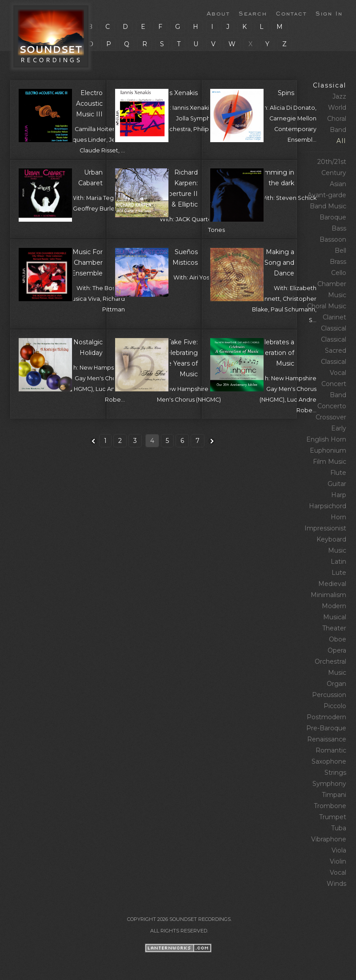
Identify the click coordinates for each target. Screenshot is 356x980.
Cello (339, 273)
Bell (340, 251)
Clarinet (334, 317)
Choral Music (327, 306)
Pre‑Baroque (326, 728)
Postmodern (326, 717)
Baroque (333, 217)
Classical (330, 85)
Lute (339, 573)
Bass (339, 228)
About (218, 13)
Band (338, 130)
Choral (337, 119)
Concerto (332, 406)
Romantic (331, 750)
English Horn (326, 439)
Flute (338, 473)
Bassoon (333, 239)
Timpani (334, 795)
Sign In (329, 13)
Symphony (329, 784)
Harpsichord (328, 506)
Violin (338, 861)
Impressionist (325, 528)
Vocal (338, 872)
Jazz (339, 96)
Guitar (337, 484)
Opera (337, 650)
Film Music (330, 462)
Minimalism (328, 595)
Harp (339, 495)
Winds (336, 884)
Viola (339, 850)
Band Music (328, 206)
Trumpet (333, 817)
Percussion (329, 695)
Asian (338, 184)
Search (253, 13)
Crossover (331, 417)
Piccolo (335, 706)
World (337, 108)
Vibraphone (329, 839)
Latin (338, 562)
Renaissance (327, 739)
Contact (291, 13)
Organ (336, 684)
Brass (338, 262)
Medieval (332, 584)
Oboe (338, 639)
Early (339, 428)
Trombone (330, 806)
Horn (338, 517)
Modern (334, 606)
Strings (335, 773)
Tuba (339, 828)
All (341, 141)
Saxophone (329, 761)
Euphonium (328, 450)
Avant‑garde (327, 195)
